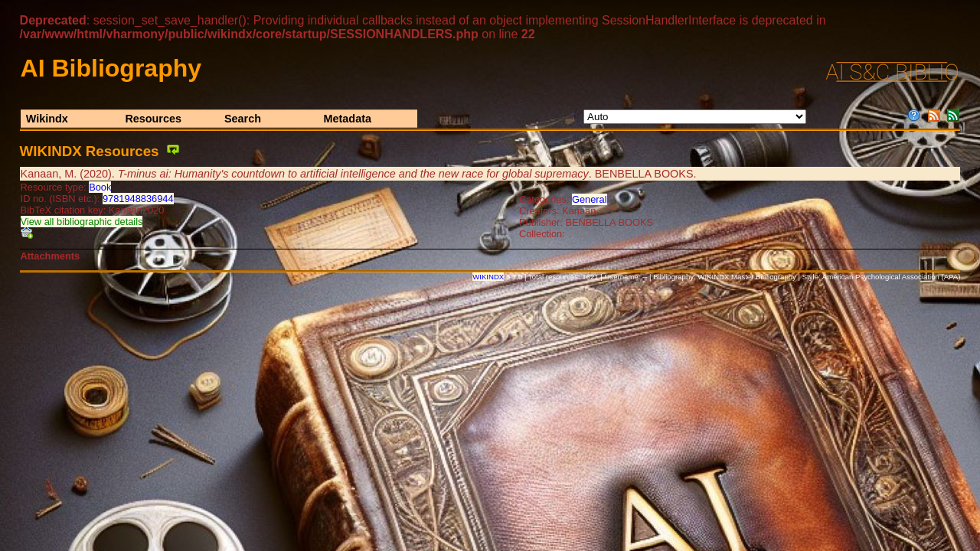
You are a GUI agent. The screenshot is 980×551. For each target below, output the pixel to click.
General (590, 199)
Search (243, 119)
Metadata (348, 119)
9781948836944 (138, 199)
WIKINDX (488, 277)
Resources (153, 119)
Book (100, 187)
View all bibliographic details (82, 222)
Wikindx (47, 119)
